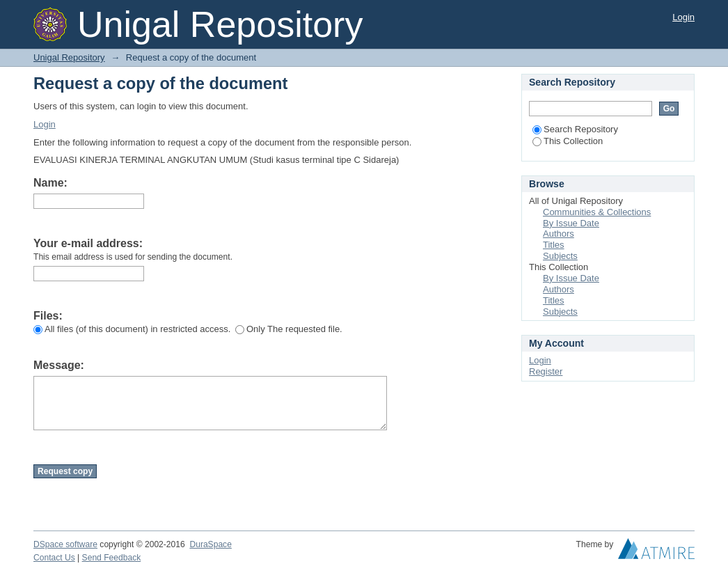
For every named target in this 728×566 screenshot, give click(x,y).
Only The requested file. (289, 329)
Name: (50, 183)
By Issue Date (571, 223)
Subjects (560, 256)
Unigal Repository (69, 57)
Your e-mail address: (88, 243)
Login (683, 17)
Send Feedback (112, 558)
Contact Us (54, 558)
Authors (559, 234)
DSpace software (65, 544)
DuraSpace (210, 544)
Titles (554, 245)
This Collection (568, 141)
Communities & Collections (597, 212)
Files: (48, 316)
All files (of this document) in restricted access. (132, 329)
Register (546, 371)
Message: (59, 365)
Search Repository (575, 129)
